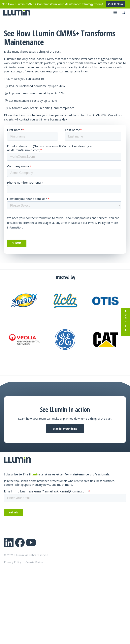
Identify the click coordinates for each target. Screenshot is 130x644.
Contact (126, 322)
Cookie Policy (34, 562)
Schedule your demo (65, 429)
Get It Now (115, 4)
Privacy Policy (13, 562)
